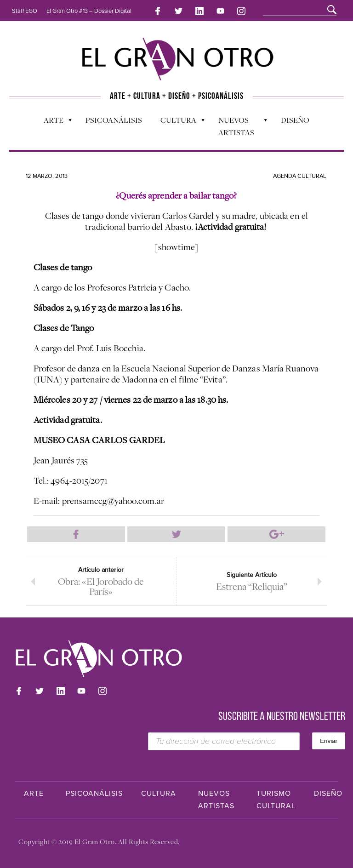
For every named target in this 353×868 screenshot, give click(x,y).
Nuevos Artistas (238, 126)
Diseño (295, 120)
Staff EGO (25, 11)
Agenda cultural (300, 176)
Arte (53, 122)
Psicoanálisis (114, 120)
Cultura (178, 122)
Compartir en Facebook (76, 534)
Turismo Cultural (276, 800)
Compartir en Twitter (176, 534)
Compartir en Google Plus (276, 534)
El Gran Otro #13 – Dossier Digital (89, 11)
